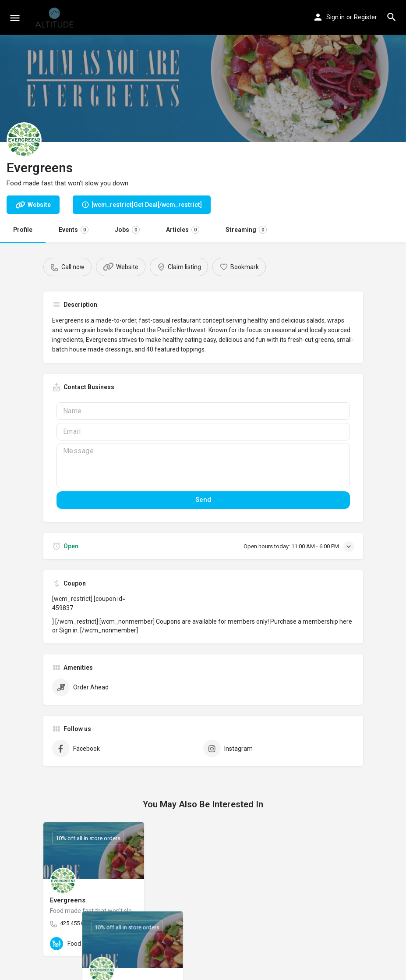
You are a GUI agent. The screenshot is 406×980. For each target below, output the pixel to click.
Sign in (335, 17)
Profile (23, 230)
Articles (183, 230)
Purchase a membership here (311, 621)
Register (365, 17)
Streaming (246, 230)
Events (74, 230)
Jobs (127, 230)
